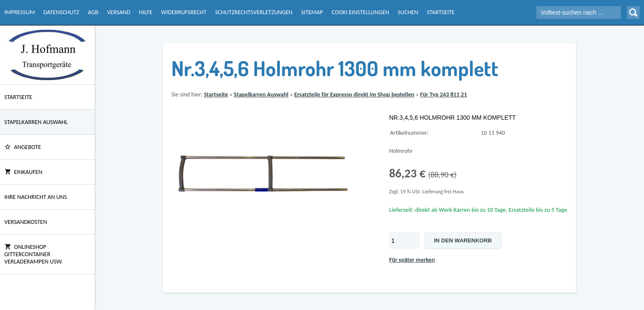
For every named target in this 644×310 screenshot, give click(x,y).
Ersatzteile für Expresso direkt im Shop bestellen (354, 95)
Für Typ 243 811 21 (444, 95)
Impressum (20, 12)
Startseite (441, 12)
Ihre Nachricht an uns (36, 197)
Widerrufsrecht (184, 12)
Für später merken (412, 260)
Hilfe (146, 12)
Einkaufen (23, 172)
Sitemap (312, 12)
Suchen (408, 12)
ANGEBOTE (23, 147)
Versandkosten (26, 222)
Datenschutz (61, 12)
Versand (118, 12)
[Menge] (404, 240)
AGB (93, 12)
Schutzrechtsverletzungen (254, 12)
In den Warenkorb (463, 240)
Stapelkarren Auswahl (36, 122)
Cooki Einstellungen (360, 12)
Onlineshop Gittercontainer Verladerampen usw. (34, 254)
